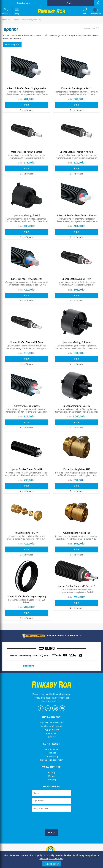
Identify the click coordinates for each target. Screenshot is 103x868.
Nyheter (51, 737)
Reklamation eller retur (52, 760)
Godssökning (51, 756)
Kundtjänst (52, 733)
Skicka (51, 833)
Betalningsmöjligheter (51, 726)
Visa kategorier (12, 44)
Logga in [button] (98, 3)
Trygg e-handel (52, 730)
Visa (27, 105)
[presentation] (56, 820)
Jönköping (51, 779)
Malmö (51, 776)
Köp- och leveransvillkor (51, 723)
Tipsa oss (51, 753)
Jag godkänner (51, 864)
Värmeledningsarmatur (31, 20)
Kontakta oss (51, 749)
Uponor (16, 20)
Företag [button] (70, 3)
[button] (6, 11)
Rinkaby (52, 772)
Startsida (6, 20)
